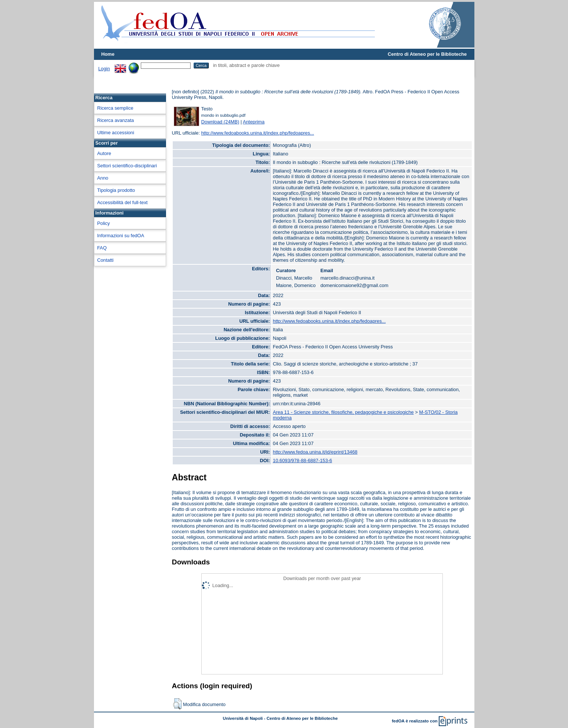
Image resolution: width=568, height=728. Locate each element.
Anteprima (254, 122)
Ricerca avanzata (116, 120)
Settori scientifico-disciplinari (127, 166)
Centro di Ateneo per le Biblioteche (427, 54)
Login (104, 69)
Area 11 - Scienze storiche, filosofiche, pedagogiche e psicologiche (343, 412)
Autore (104, 153)
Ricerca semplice (115, 108)
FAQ (102, 248)
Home (108, 54)
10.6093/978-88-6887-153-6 (303, 460)
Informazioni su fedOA (121, 236)
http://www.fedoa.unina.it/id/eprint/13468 (315, 452)
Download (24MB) (220, 122)
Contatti (106, 260)
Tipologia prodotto (116, 190)
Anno (103, 178)
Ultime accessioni (116, 133)
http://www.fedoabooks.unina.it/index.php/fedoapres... (258, 133)
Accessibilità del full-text (123, 202)
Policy (104, 223)
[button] (177, 704)
